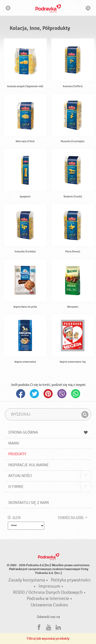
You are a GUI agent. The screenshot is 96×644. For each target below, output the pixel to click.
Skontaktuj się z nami (29, 503)
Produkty (17, 454)
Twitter (34, 394)
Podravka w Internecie (48, 599)
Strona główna (48, 432)
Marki (14, 443)
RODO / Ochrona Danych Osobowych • (49, 592)
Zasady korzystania (27, 580)
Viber (62, 394)
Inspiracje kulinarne (29, 465)
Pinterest (48, 394)
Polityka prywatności (71, 580)
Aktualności (20, 476)
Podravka (48, 8)
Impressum (49, 586)
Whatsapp (76, 394)
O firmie (16, 487)
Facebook (21, 394)
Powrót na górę (71, 518)
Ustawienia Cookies (49, 605)
